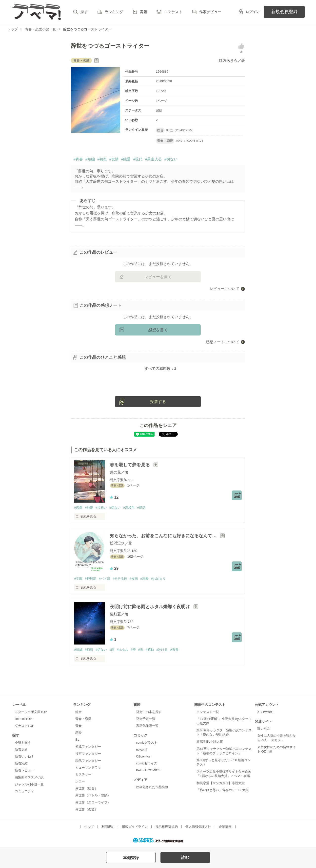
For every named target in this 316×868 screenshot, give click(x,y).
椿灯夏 (115, 614)
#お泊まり (158, 579)
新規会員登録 (284, 12)
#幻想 (89, 650)
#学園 (78, 579)
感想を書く (158, 330)
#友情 (114, 159)
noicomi (142, 749)
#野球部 (91, 579)
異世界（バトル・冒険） (93, 795)
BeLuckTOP (23, 719)
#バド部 (104, 579)
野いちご (264, 728)
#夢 (133, 650)
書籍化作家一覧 (147, 726)
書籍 (143, 12)
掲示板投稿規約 (167, 827)
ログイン (253, 12)
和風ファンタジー (88, 746)
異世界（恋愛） (87, 809)
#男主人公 (153, 159)
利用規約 (108, 827)
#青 (141, 650)
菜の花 (115, 472)
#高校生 (129, 508)
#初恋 (102, 159)
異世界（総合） (87, 788)
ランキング (114, 12)
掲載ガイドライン (135, 827)
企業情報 (225, 827)
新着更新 (21, 749)
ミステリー (83, 774)
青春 (79, 726)
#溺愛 (145, 579)
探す (84, 12)
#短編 (90, 159)
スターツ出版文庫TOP (31, 712)
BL (77, 740)
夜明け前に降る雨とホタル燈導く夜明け (150, 607)
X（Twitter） (266, 712)
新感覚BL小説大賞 (210, 742)
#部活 (141, 508)
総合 (79, 712)
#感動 (150, 650)
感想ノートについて (223, 342)
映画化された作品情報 (152, 787)
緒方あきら (228, 60)
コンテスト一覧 (208, 712)
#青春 (78, 159)
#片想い (101, 508)
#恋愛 (78, 508)
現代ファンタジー (88, 761)
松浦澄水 (117, 543)
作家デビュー (210, 12)
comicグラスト (147, 743)
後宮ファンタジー (88, 754)
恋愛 (79, 733)
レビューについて (224, 289)
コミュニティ (24, 791)
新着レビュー (24, 770)
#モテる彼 (120, 579)
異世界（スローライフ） (93, 802)
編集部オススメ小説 (29, 777)
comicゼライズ (147, 763)
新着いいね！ (24, 756)
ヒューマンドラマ (88, 768)
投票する (158, 402)
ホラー (80, 781)
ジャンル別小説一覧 (29, 784)
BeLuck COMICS (148, 770)
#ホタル (122, 650)
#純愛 (126, 159)
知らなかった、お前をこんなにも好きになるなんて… (164, 536)
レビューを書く (158, 277)
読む (185, 857)
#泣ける (162, 650)
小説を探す (23, 743)
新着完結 (21, 763)
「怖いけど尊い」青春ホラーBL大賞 (223, 790)
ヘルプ (89, 827)
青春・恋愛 (83, 719)
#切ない (171, 159)
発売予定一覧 (146, 719)
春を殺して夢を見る (130, 465)
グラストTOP (24, 726)
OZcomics (143, 756)
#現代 (138, 159)
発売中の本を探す (149, 712)
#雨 (112, 650)
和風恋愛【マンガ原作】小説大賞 (221, 783)
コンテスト (173, 12)
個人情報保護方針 (198, 827)
